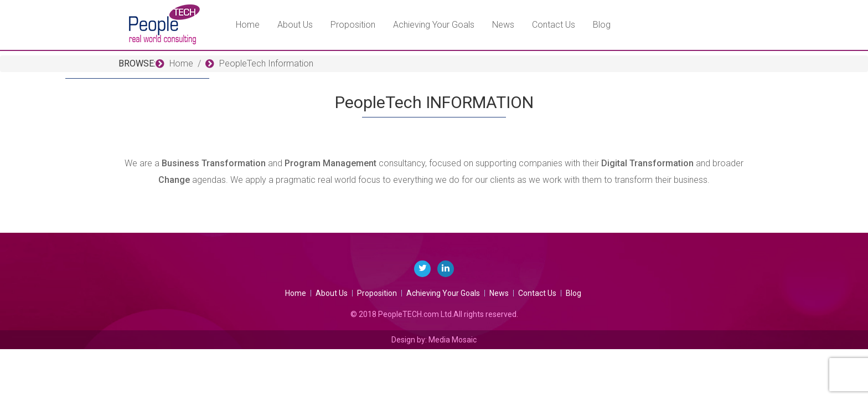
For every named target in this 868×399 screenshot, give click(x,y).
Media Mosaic (453, 340)
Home (248, 25)
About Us (295, 25)
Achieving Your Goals (434, 25)
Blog (602, 25)
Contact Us (554, 25)
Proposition (353, 25)
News (503, 25)
